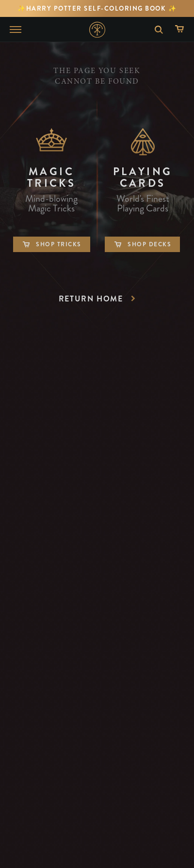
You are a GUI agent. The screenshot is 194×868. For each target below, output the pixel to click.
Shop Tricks (52, 244)
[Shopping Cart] (182, 30)
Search (155, 30)
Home (97, 30)
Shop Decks (142, 244)
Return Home (98, 299)
